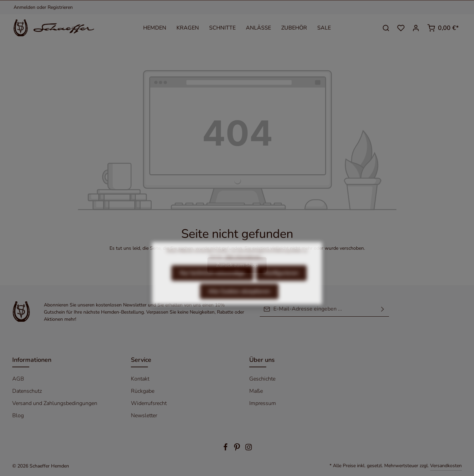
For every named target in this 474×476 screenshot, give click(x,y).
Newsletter (144, 416)
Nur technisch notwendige (212, 286)
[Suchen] (386, 28)
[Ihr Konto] (416, 28)
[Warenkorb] (443, 28)
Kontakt (140, 379)
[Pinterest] (238, 449)
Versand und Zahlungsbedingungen (55, 403)
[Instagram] (249, 449)
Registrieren (60, 7)
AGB (18, 379)
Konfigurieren (281, 286)
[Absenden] (383, 309)
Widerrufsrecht (149, 403)
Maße (256, 391)
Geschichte (262, 379)
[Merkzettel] (401, 28)
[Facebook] (226, 449)
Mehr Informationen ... (245, 270)
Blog (18, 416)
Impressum (263, 403)
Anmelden (24, 7)
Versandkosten (446, 466)
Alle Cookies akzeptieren (239, 305)
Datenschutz (27, 391)
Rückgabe (143, 391)
